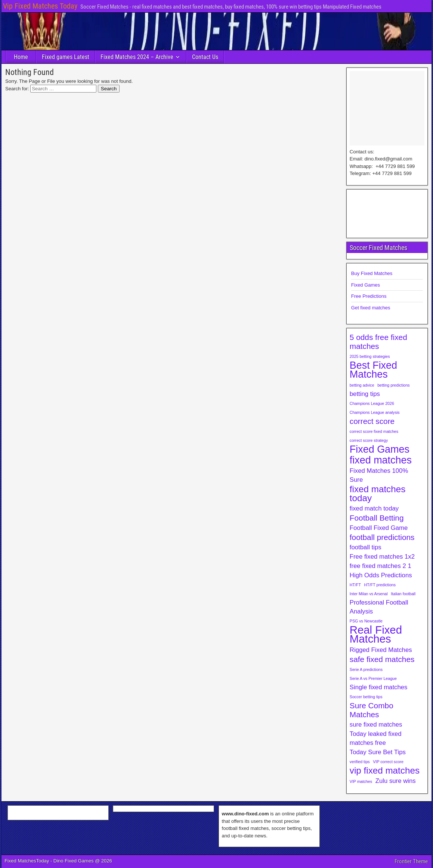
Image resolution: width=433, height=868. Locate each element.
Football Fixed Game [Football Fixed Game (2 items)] (379, 528)
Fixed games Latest (66, 57)
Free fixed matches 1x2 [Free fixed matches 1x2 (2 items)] (382, 557)
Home (21, 57)
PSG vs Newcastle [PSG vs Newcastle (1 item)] (366, 621)
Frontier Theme (411, 861)
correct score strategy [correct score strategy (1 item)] (369, 440)
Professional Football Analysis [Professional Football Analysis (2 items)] (379, 607)
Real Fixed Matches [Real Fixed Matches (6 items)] (376, 634)
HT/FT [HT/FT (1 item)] (355, 585)
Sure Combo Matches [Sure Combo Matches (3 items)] (372, 710)
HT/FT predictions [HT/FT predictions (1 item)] (380, 585)
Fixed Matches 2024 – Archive (137, 57)
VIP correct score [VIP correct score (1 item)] (388, 762)
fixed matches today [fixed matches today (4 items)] (378, 494)
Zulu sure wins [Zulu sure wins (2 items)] (396, 781)
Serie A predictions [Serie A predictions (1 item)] (366, 669)
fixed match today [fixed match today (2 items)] (374, 508)
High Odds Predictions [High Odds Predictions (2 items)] (381, 575)
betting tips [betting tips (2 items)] (365, 394)
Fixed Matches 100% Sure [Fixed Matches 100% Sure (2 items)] (379, 475)
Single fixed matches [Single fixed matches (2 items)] (379, 687)
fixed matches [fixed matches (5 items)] (381, 460)
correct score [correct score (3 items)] (372, 421)
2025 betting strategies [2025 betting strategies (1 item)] (370, 356)
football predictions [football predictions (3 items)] (382, 537)
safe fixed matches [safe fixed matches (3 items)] (382, 659)
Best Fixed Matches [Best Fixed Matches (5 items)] (373, 370)
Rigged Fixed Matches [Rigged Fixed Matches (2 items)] (381, 650)
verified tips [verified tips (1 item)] (360, 762)
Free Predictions (369, 296)
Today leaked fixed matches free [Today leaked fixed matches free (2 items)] (376, 738)
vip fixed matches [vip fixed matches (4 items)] (385, 771)
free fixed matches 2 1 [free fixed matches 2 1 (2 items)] (381, 566)
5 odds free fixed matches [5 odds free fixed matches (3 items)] (378, 342)
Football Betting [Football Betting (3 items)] (377, 518)
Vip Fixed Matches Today (40, 6)
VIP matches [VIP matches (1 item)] (361, 781)
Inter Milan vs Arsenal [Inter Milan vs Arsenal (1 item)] (369, 594)
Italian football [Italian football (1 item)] (403, 594)
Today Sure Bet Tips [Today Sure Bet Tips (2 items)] (378, 752)
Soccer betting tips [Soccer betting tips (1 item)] (366, 697)
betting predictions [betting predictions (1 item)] (394, 385)
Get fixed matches (371, 308)
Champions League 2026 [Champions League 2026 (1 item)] (372, 403)
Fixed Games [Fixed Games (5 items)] (380, 449)
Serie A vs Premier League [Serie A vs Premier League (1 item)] (373, 678)
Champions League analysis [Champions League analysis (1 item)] (375, 412)
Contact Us (205, 57)
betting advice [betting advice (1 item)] (362, 385)
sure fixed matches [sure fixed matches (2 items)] (376, 725)
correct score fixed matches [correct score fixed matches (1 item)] (374, 431)
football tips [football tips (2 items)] (366, 547)
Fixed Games (366, 285)
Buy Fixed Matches (372, 273)
